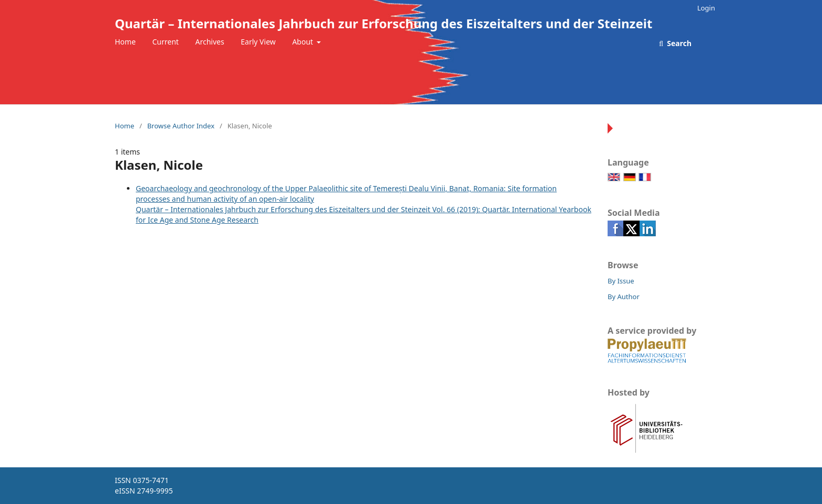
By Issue (621, 281)
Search (678, 43)
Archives (210, 42)
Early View (258, 42)
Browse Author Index (181, 126)
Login (706, 8)
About (303, 42)
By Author (624, 297)
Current (165, 42)
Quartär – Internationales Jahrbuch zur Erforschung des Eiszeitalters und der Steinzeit (383, 23)
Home (125, 42)
